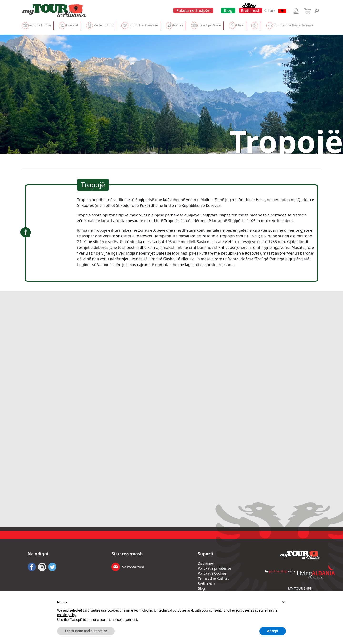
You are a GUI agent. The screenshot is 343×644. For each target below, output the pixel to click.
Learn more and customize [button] (86, 631)
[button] (283, 602)
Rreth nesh (251, 10)
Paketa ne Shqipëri (193, 10)
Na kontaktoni (133, 567)
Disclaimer (206, 563)
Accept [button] (273, 631)
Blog (228, 10)
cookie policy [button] (67, 615)
